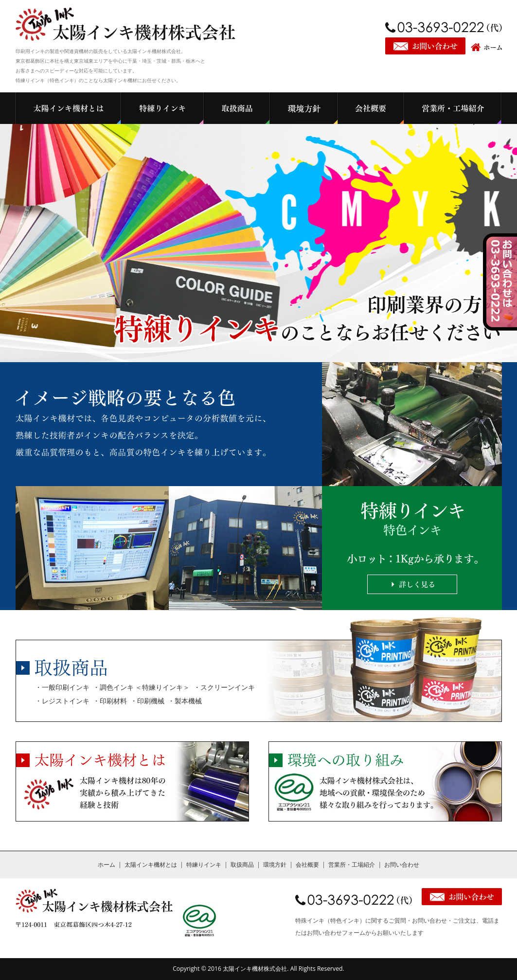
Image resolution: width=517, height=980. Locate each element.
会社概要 (307, 865)
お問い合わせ (402, 865)
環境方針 (275, 865)
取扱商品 (242, 865)
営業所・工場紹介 (352, 865)
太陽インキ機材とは (151, 865)
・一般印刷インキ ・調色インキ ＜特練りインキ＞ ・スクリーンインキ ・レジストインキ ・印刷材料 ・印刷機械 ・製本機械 (145, 694)
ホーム (107, 865)
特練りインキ (204, 865)
